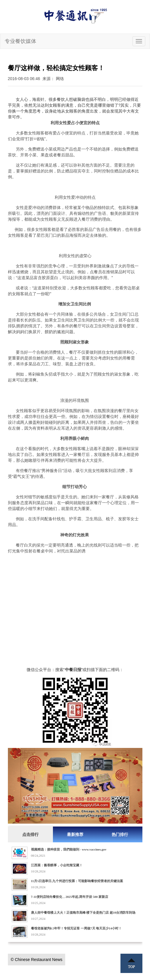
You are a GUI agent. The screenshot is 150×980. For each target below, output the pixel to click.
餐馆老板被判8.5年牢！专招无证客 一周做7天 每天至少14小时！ (76, 928)
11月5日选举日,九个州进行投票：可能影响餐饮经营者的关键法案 (77, 881)
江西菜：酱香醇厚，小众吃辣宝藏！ (57, 865)
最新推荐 (75, 834)
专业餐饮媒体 (20, 41)
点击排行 (30, 834)
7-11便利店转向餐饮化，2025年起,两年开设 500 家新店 (70, 897)
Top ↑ (132, 963)
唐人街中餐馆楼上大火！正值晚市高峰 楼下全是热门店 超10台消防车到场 (83, 912)
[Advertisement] (75, 608)
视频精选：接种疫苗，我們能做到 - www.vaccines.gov (69, 849)
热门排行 (120, 834)
